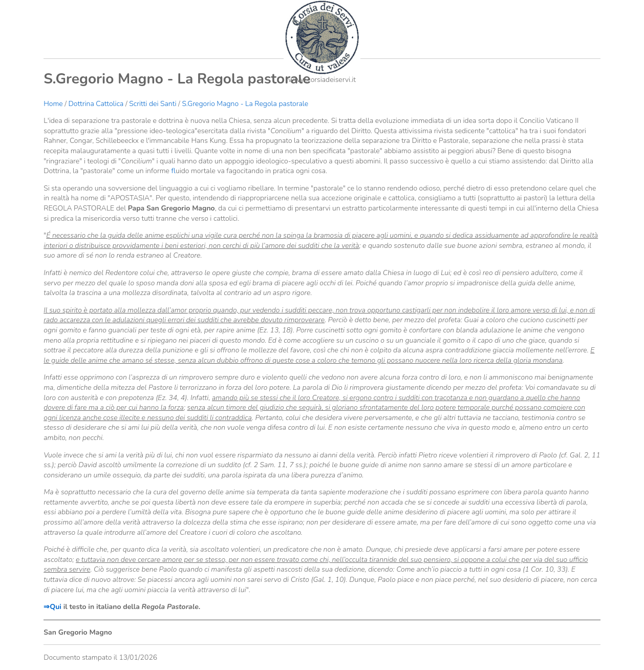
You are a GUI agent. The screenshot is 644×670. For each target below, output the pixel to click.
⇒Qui (52, 607)
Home (53, 104)
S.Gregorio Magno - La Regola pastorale (245, 104)
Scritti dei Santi (153, 104)
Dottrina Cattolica (96, 104)
